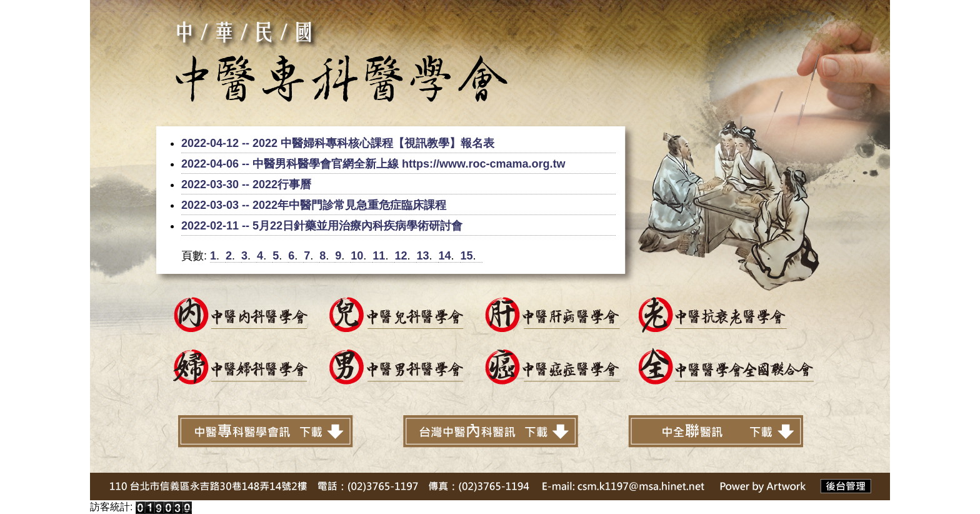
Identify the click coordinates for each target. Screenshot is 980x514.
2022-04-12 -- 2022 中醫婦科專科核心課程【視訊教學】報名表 (338, 143)
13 (422, 256)
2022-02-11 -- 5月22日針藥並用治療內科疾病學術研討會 (322, 226)
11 (379, 256)
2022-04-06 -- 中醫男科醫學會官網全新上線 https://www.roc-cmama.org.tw (373, 164)
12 (401, 256)
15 (467, 256)
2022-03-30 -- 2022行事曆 (246, 184)
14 (444, 256)
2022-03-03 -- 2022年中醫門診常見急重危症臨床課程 (314, 205)
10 (357, 256)
